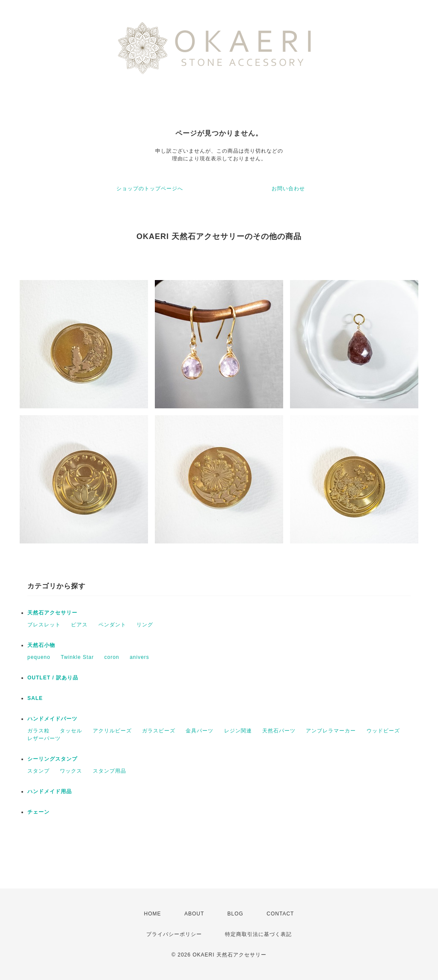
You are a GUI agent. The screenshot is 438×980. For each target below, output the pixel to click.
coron (112, 657)
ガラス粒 (38, 731)
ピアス (79, 625)
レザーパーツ (44, 738)
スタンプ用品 (109, 771)
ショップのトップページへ (150, 189)
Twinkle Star (77, 657)
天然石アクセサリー (52, 613)
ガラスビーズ (159, 731)
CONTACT (280, 914)
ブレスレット (44, 625)
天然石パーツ (279, 731)
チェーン (38, 812)
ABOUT (194, 914)
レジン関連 (238, 731)
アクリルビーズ (112, 731)
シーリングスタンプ (52, 759)
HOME (153, 914)
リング (145, 625)
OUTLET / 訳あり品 (53, 678)
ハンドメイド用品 (50, 791)
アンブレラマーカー (331, 731)
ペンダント (112, 625)
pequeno (39, 657)
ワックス (71, 771)
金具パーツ (200, 731)
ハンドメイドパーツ (52, 719)
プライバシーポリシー (174, 934)
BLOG (235, 914)
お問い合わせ (288, 189)
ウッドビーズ (383, 731)
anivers (139, 657)
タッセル (71, 731)
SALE (35, 698)
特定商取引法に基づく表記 (258, 934)
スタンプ (38, 771)
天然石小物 (41, 645)
